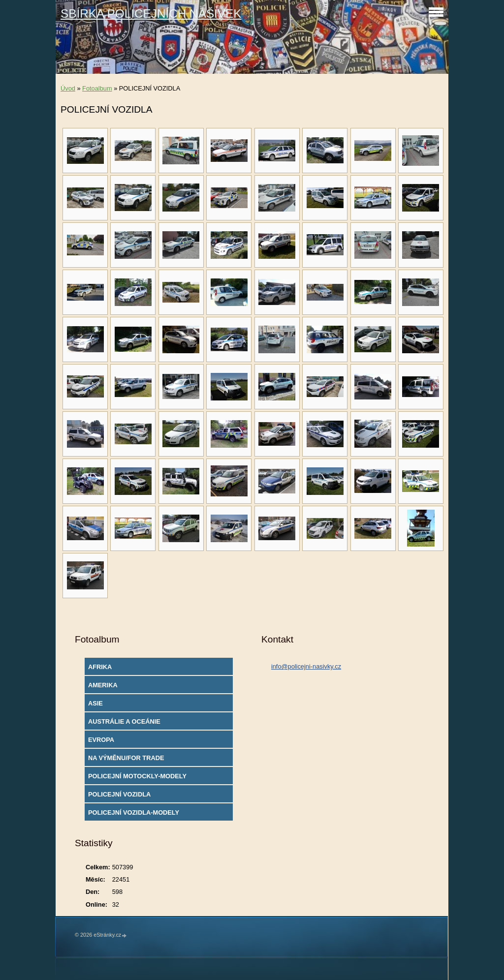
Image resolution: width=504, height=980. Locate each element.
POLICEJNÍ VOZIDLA (119, 794)
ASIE (95, 703)
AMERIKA (103, 685)
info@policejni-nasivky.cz (306, 666)
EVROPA (101, 740)
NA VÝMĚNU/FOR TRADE (126, 758)
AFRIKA (100, 667)
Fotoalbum (97, 88)
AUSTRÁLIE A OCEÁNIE (124, 721)
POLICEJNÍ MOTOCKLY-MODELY (137, 776)
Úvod (68, 88)
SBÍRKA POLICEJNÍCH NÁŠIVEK (151, 14)
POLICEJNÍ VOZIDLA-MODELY (134, 812)
